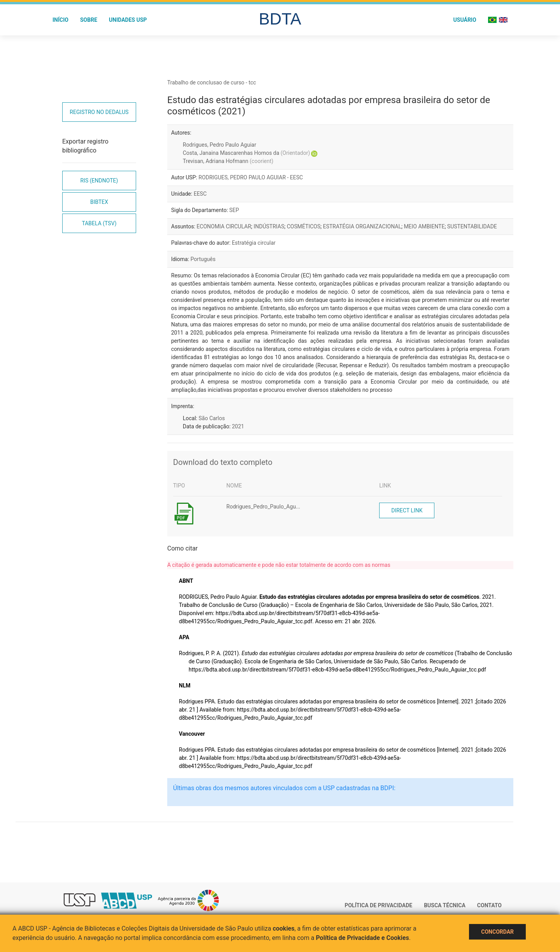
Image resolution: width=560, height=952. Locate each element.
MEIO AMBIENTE (424, 226)
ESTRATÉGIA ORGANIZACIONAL (362, 226)
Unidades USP (128, 20)
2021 (238, 426)
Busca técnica (445, 905)
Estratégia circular (254, 243)
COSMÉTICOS (304, 226)
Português (203, 259)
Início (60, 20)
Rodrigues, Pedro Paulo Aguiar (220, 145)
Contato (489, 905)
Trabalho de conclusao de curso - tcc (212, 82)
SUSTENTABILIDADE (472, 226)
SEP (234, 210)
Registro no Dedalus (99, 112)
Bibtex (99, 202)
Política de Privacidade (378, 905)
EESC (200, 194)
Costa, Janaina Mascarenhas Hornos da (246, 153)
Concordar (497, 932)
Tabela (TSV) (99, 223)
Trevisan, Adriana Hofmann (228, 161)
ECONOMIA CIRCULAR (224, 226)
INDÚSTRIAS (269, 226)
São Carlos (212, 418)
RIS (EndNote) (99, 181)
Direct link (407, 510)
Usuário (465, 20)
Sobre (89, 20)
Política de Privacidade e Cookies (362, 938)
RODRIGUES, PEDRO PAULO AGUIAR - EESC (251, 177)
